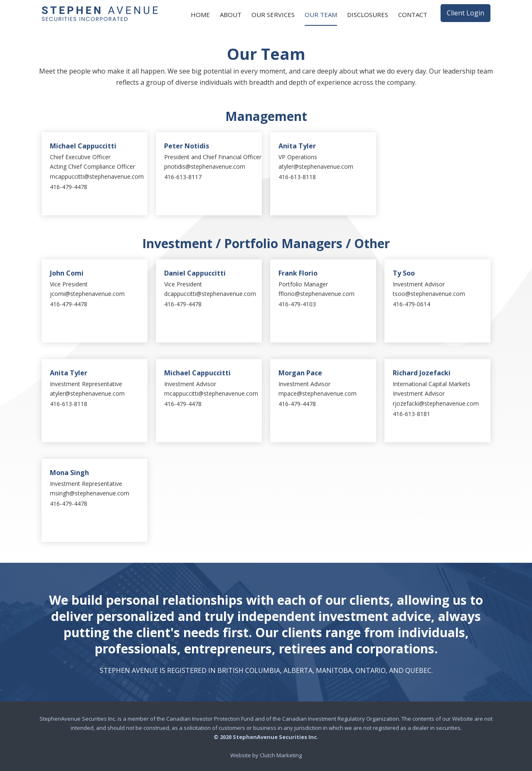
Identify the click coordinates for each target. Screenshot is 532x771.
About (231, 15)
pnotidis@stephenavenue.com (205, 166)
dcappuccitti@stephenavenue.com (210, 294)
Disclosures (368, 15)
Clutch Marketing (281, 755)
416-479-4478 (69, 187)
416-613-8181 (411, 414)
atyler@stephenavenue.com (316, 166)
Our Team (321, 15)
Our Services (273, 15)
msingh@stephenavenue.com (90, 493)
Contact (413, 15)
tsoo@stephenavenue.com (429, 294)
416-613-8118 (297, 177)
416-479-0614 (411, 304)
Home (200, 15)
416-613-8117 (183, 177)
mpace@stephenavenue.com (318, 393)
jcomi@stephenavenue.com (87, 294)
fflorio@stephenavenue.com (316, 294)
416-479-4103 (297, 304)
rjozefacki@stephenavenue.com (436, 403)
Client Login (465, 13)
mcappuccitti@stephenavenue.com (97, 176)
